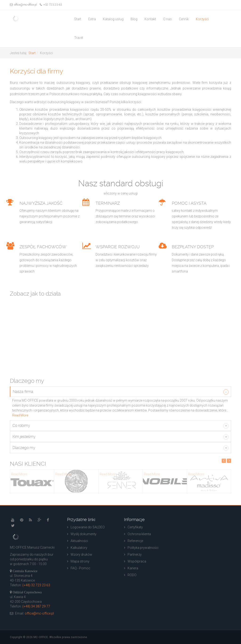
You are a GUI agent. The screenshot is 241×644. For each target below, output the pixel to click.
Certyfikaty (135, 527)
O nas (167, 19)
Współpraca (137, 561)
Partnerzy (135, 554)
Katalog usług (113, 19)
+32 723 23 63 (51, 5)
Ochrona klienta (139, 534)
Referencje (135, 541)
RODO (132, 575)
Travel (79, 38)
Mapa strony (80, 561)
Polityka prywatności (143, 548)
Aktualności (79, 541)
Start (78, 19)
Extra (92, 19)
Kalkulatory (79, 548)
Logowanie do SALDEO (88, 527)
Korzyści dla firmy (36, 71)
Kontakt (150, 19)
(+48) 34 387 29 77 (36, 606)
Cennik (184, 19)
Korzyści (202, 19)
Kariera (133, 568)
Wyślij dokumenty (84, 534)
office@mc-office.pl (23, 5)
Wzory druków (81, 554)
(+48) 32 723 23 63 (36, 585)
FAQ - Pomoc (80, 568)
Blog (134, 19)
